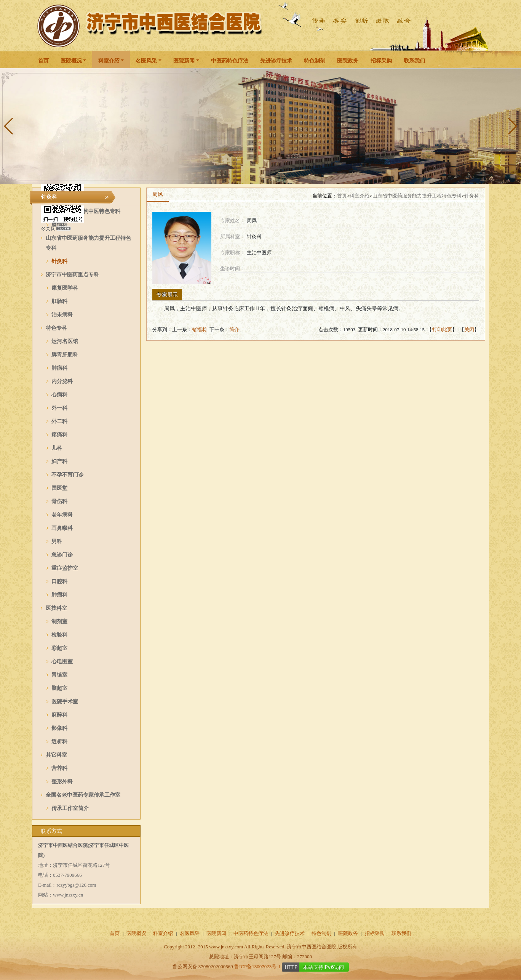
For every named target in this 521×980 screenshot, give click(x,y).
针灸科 (472, 196)
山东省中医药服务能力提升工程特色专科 (417, 196)
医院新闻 (184, 61)
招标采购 (381, 61)
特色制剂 (315, 61)
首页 (43, 61)
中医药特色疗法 (230, 61)
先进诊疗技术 (276, 61)
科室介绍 (109, 61)
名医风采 (146, 61)
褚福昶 (199, 330)
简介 (234, 330)
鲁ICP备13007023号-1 (257, 966)
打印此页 (442, 330)
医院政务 (348, 61)
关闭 (469, 330)
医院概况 (71, 61)
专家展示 (167, 295)
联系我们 (414, 61)
